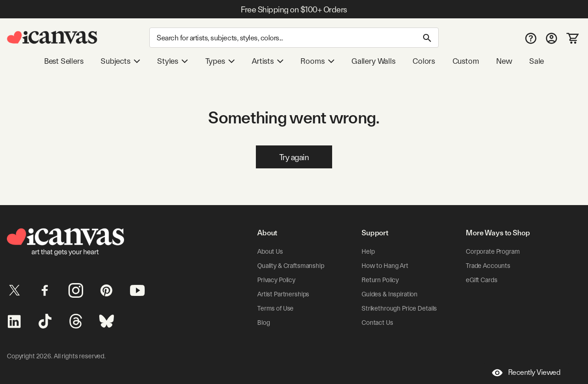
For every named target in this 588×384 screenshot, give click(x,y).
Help (368, 251)
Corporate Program (493, 251)
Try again (294, 157)
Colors (424, 61)
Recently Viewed (526, 373)
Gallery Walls (373, 61)
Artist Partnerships (283, 294)
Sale (537, 61)
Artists (268, 61)
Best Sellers (64, 61)
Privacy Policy (276, 280)
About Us (270, 251)
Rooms (317, 61)
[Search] (294, 38)
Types (220, 61)
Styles (172, 61)
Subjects (120, 61)
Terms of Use (275, 308)
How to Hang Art (385, 266)
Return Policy (380, 280)
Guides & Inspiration (390, 294)
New (504, 61)
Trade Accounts (488, 266)
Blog (263, 323)
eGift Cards (481, 280)
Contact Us (377, 323)
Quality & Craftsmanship (291, 266)
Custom (466, 61)
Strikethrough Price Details (399, 308)
